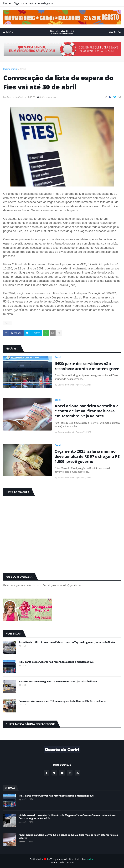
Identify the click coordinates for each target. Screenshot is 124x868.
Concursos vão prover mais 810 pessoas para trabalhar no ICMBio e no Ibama (62, 701)
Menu (10, 32)
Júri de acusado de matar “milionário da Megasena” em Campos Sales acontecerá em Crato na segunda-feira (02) (67, 817)
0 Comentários (48, 97)
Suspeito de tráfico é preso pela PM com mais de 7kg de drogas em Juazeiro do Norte (67, 642)
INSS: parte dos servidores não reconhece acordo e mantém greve (87, 366)
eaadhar (90, 859)
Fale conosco (67, 862)
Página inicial (10, 69)
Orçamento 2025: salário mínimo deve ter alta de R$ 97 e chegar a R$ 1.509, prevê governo (87, 456)
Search (113, 32)
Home (7, 3)
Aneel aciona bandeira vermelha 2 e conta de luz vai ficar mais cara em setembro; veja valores (86, 411)
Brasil (23, 69)
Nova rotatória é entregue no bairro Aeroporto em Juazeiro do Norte (58, 681)
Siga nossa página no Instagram (34, 3)
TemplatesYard (59, 859)
